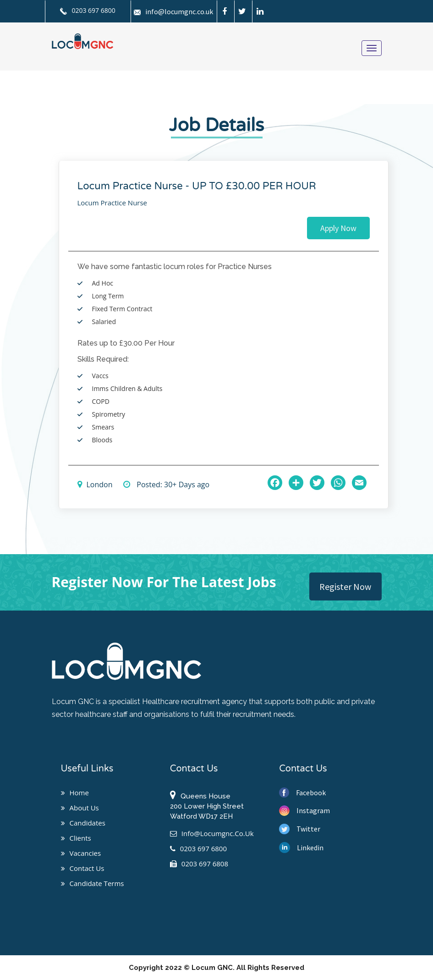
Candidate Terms (93, 883)
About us (80, 808)
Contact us (83, 868)
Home (75, 793)
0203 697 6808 (199, 864)
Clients (76, 838)
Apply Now (338, 228)
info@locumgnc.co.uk (173, 11)
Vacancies (81, 853)
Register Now (345, 586)
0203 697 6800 (88, 10)
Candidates (83, 823)
